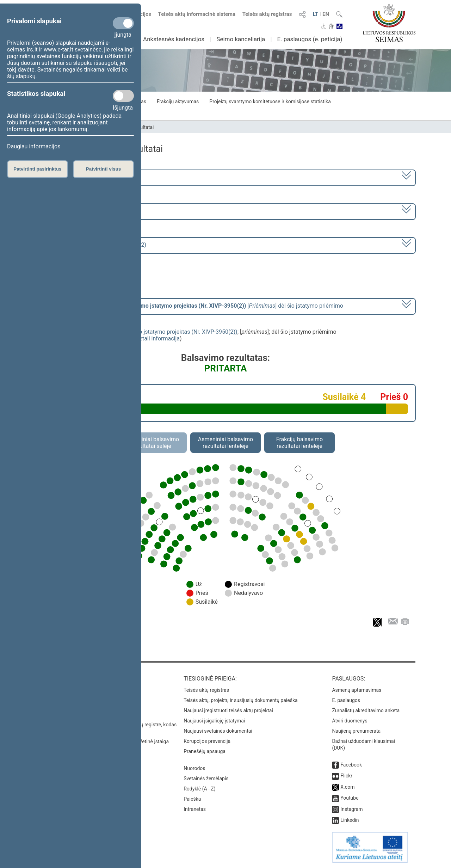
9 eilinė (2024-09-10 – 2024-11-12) (83, 211)
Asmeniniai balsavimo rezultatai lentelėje (225, 443)
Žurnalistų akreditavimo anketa (366, 710)
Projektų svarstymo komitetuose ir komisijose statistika (270, 101)
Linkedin (350, 820)
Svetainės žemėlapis (206, 778)
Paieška (192, 799)
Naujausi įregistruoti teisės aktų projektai (228, 710)
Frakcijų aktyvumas (178, 101)
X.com (347, 787)
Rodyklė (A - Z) (200, 789)
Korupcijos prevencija (207, 741)
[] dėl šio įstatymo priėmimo (191, 306)
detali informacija (158, 338)
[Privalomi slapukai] (123, 23)
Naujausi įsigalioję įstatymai (214, 721)
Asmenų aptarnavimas (357, 690)
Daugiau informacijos (34, 146)
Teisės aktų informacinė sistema (197, 14)
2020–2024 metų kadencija (74, 177)
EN (326, 14)
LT (316, 14)
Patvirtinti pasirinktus (37, 169)
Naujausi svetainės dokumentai (218, 731)
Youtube (349, 798)
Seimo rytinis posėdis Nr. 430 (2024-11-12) (93, 245)
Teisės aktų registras (267, 14)
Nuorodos (194, 768)
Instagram (351, 809)
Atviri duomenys (350, 721)
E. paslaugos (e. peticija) (310, 39)
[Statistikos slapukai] (123, 96)
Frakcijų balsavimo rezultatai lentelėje (300, 443)
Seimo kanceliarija (241, 39)
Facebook (351, 765)
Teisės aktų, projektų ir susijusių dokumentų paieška (240, 700)
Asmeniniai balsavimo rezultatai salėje (152, 443)
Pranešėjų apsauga (205, 751)
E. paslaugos (346, 700)
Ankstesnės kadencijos (174, 39)
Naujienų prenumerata (356, 731)
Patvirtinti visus (103, 169)
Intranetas (195, 809)
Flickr (346, 776)
